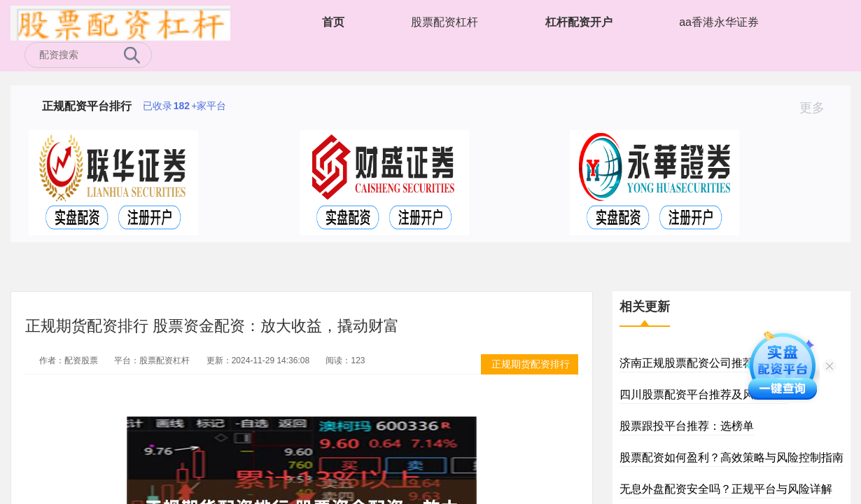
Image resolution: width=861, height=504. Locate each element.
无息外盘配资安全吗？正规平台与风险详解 (726, 489)
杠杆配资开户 (579, 22)
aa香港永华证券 (719, 22)
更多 (818, 108)
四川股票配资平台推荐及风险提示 (703, 394)
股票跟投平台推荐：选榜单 (687, 426)
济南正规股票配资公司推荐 (687, 363)
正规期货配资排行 (531, 364)
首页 (333, 22)
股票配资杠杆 (444, 22)
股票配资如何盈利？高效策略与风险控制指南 (731, 457)
